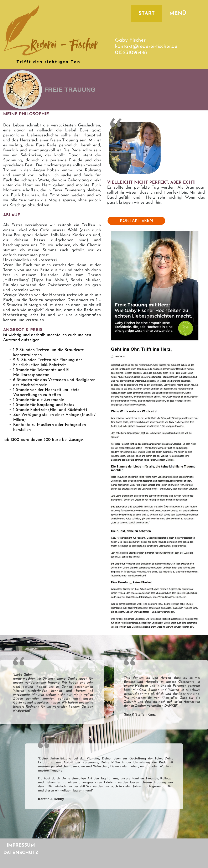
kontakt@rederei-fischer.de (146, 46)
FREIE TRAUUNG (70, 90)
